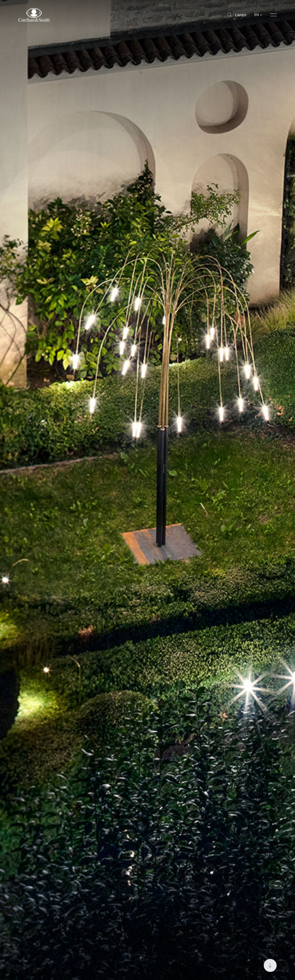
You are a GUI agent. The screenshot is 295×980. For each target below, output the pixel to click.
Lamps (237, 15)
